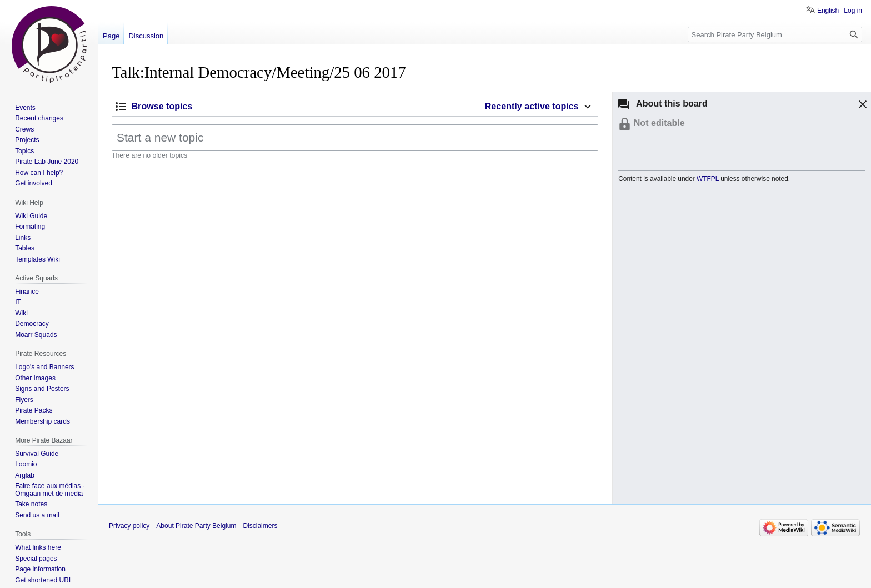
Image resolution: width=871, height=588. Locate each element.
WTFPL (708, 179)
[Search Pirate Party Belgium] (775, 34)
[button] (861, 106)
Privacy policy (129, 526)
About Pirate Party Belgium (196, 526)
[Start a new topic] (355, 138)
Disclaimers (260, 526)
